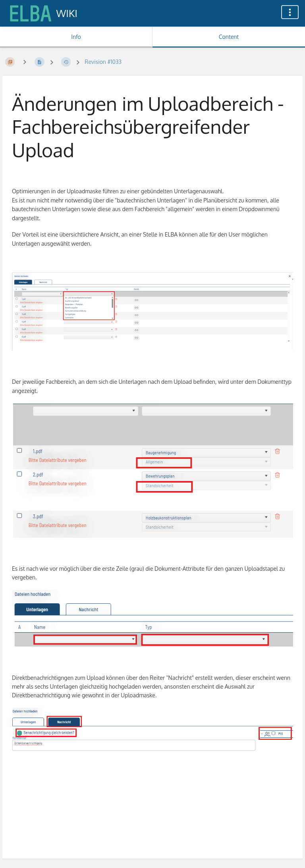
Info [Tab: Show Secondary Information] (76, 37)
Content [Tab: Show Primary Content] (229, 37)
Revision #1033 (103, 62)
